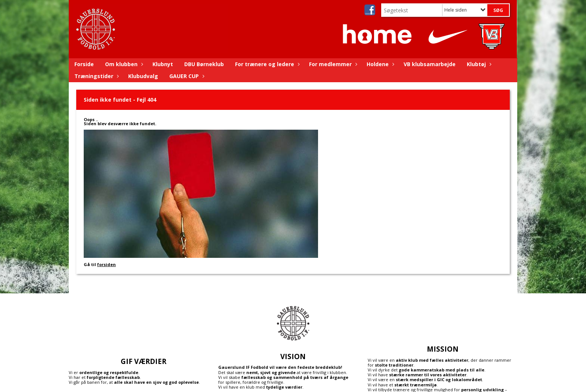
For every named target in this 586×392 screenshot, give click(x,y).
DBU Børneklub (204, 64)
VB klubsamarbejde (430, 64)
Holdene (380, 64)
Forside (84, 64)
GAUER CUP (186, 76)
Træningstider (96, 76)
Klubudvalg (143, 76)
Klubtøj (478, 64)
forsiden (107, 264)
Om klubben (123, 64)
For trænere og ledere (266, 64)
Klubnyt (163, 64)
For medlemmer (332, 64)
